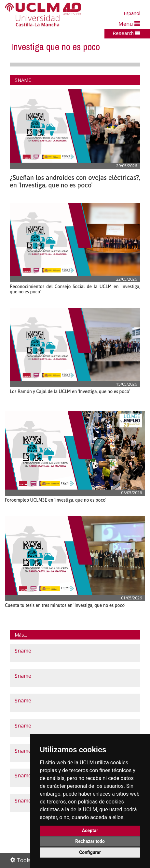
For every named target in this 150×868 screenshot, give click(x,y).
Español (132, 13)
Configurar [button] (90, 852)
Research (126, 33)
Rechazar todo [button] (90, 841)
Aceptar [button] (90, 831)
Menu (129, 24)
